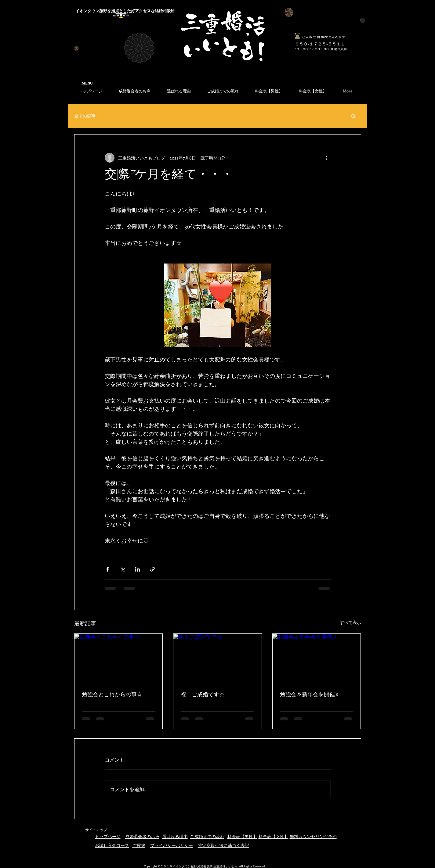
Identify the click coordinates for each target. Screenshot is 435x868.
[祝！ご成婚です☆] (217, 658)
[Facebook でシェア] (108, 569)
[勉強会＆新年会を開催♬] (317, 658)
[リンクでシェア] (152, 569)
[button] (353, 116)
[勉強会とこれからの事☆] (119, 658)
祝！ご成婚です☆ (203, 695)
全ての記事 (85, 116)
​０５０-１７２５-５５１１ (320, 44)
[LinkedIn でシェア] (138, 569)
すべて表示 (350, 622)
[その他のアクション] (327, 158)
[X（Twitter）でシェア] (123, 569)
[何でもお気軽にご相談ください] (297, 36)
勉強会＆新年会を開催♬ (310, 695)
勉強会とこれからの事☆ (112, 695)
